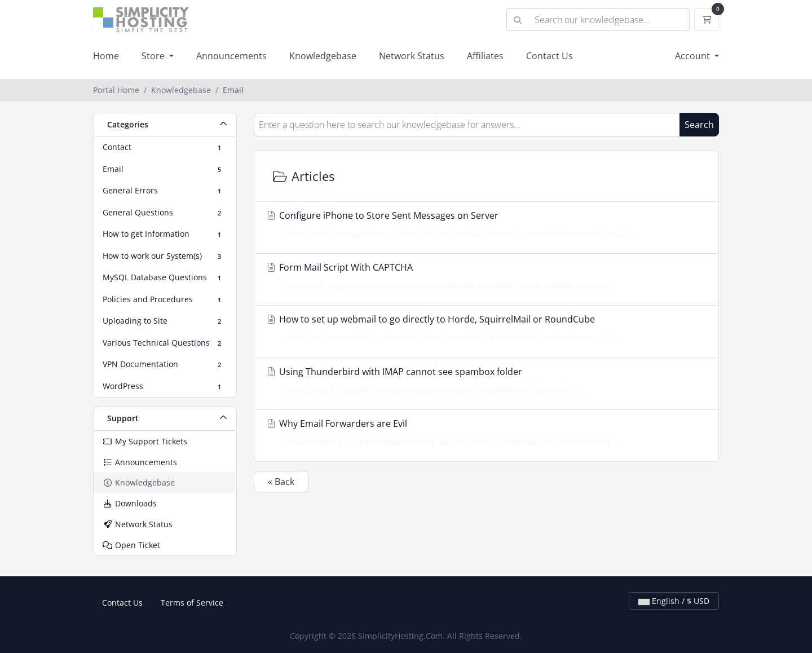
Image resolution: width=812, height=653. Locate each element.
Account (694, 56)
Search (699, 125)
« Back (281, 482)
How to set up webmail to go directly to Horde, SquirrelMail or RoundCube (483, 328)
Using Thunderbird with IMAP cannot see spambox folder (483, 381)
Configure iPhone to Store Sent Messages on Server (483, 224)
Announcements (231, 56)
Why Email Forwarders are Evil (483, 433)
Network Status (412, 56)
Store (154, 56)
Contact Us (550, 56)
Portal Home (116, 90)
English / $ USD (674, 601)
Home (106, 56)
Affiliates (485, 56)
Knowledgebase (323, 56)
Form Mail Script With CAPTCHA (483, 276)
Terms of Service (192, 603)
